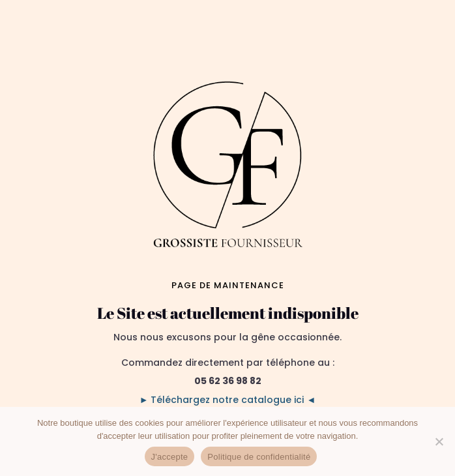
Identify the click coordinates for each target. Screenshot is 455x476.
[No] (439, 441)
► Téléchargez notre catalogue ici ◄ (228, 400)
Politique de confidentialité (259, 457)
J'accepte (170, 457)
